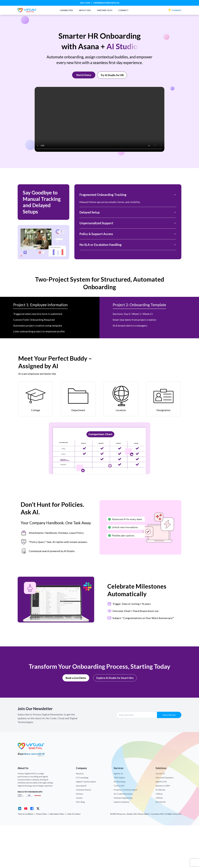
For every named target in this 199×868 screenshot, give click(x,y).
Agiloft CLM (161, 782)
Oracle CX (160, 773)
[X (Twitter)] (38, 809)
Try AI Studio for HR (112, 75)
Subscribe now (169, 715)
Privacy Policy (42, 814)
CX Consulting (82, 777)
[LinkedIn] (20, 809)
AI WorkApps (120, 782)
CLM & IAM (119, 786)
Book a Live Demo (76, 678)
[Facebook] (32, 809)
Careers (79, 798)
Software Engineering (123, 798)
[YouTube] (26, 809)
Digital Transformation (86, 782)
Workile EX (161, 802)
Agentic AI (118, 773)
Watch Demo (84, 75)
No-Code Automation (123, 794)
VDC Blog (80, 802)
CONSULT (175, 10)
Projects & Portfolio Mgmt (125, 790)
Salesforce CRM (163, 786)
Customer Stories (83, 790)
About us (80, 773)
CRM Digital (119, 777)
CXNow (159, 794)
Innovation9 (81, 786)
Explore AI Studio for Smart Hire (115, 678)
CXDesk (159, 798)
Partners (80, 794)
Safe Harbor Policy (57, 814)
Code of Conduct (74, 814)
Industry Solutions (122, 802)
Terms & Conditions (26, 814)
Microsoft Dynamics (165, 777)
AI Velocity (160, 790)
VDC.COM (85, 3)
